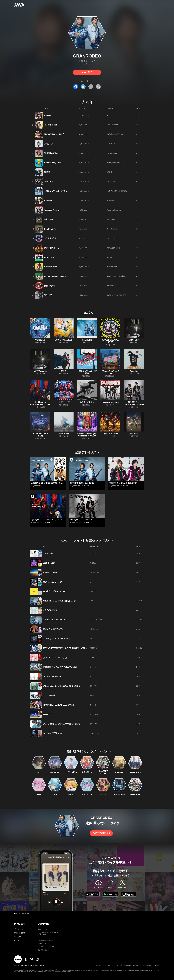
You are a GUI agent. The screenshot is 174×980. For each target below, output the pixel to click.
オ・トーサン (94, 667)
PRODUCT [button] (20, 924)
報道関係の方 (42, 944)
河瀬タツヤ (94, 648)
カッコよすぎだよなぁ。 (53, 733)
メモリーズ (49, 144)
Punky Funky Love (53, 163)
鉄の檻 (47, 172)
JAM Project (135, 772)
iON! (39, 795)
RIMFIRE (48, 201)
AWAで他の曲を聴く (101, 833)
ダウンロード (19, 929)
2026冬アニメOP (50, 572)
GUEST (92, 610)
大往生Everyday (40, 371)
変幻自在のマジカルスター (55, 134)
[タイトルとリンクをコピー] (91, 87)
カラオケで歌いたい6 (52, 677)
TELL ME (48, 295)
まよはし (93, 553)
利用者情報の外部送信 (131, 965)
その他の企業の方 (43, 950)
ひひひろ (93, 591)
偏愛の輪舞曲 (50, 286)
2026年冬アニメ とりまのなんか (57, 639)
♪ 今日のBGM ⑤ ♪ (51, 610)
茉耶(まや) (93, 686)
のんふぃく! (87, 795)
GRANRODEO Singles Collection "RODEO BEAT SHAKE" (87, 436)
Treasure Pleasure (52, 210)
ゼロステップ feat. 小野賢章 (56, 191)
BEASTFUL (49, 257)
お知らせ (17, 937)
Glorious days (51, 267)
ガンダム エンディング (52, 582)
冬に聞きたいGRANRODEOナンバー (47, 520)
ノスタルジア (48, 554)
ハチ (39, 772)
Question (134, 371)
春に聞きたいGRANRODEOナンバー (125, 483)
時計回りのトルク (87, 402)
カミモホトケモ (50, 238)
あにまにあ (94, 629)
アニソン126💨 (49, 695)
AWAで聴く (87, 72)
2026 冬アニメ (49, 563)
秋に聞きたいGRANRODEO (82, 520)
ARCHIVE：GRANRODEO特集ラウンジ (48, 483)
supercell (119, 772)
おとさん (93, 563)
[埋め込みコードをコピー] (98, 87)
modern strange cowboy (55, 276)
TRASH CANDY (51, 153)
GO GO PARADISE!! (64, 340)
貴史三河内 (94, 714)
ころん (55, 795)
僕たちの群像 (64, 434)
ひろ (91, 582)
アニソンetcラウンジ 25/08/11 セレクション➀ (62, 686)
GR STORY (134, 340)
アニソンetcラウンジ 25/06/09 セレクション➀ (62, 724)
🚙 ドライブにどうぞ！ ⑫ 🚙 (55, 658)
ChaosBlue (40, 340)
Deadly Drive (50, 229)
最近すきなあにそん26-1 (53, 629)
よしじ (92, 639)
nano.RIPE (55, 772)
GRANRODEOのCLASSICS (82, 483)
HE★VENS (135, 795)
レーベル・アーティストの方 (46, 947)
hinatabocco (94, 733)
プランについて (20, 933)
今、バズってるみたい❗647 (55, 591)
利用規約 (98, 965)
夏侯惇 (92, 695)
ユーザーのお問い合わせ (46, 940)
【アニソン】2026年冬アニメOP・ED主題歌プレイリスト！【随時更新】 (71, 648)
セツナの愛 (49, 182)
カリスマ (103, 795)
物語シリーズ (87, 772)
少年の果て (49, 219)
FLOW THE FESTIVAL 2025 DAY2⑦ (59, 705)
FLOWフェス (48, 714)
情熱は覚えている (52, 248)
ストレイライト (119, 795)
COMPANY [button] (44, 924)
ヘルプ (17, 940)
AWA (40, 486)
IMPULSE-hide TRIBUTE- (117, 295)
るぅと (71, 795)
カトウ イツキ (94, 572)
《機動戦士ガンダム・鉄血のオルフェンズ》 (60, 667)
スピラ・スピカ (71, 772)
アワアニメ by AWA (83, 486)
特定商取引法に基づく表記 (151, 965)
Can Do (48, 115)
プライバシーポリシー (113, 965)
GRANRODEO (26, 914)
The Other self (51, 125)
